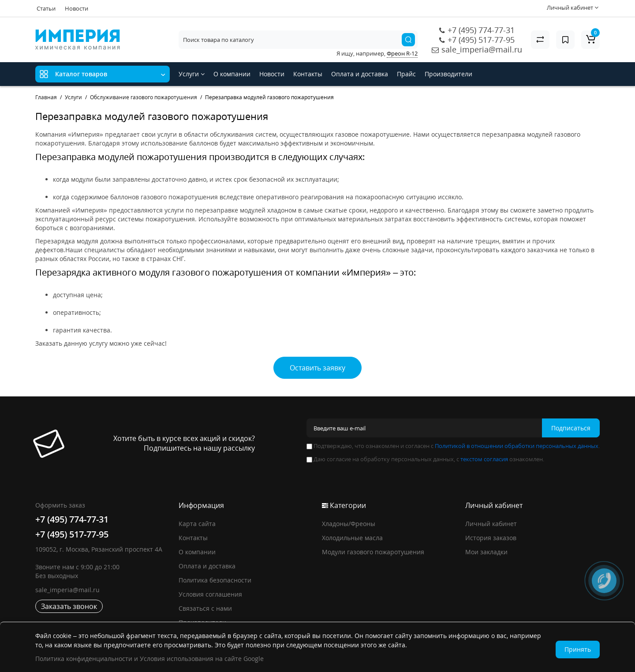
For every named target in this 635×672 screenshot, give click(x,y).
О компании (232, 74)
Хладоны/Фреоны (349, 524)
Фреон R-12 (402, 53)
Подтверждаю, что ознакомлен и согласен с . (453, 446)
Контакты (308, 74)
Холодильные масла (352, 538)
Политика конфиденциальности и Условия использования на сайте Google (149, 659)
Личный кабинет (491, 524)
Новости (77, 8)
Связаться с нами (205, 608)
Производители (448, 74)
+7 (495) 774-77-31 (481, 30)
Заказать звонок (69, 606)
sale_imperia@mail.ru (482, 49)
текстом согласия (484, 459)
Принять (578, 649)
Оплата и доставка (360, 74)
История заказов (491, 538)
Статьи (46, 8)
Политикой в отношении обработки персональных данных (517, 446)
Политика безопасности (215, 580)
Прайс (406, 74)
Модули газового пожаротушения (373, 552)
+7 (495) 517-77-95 (481, 40)
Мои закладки (486, 552)
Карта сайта (197, 524)
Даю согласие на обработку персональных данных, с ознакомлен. (425, 459)
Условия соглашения (210, 594)
